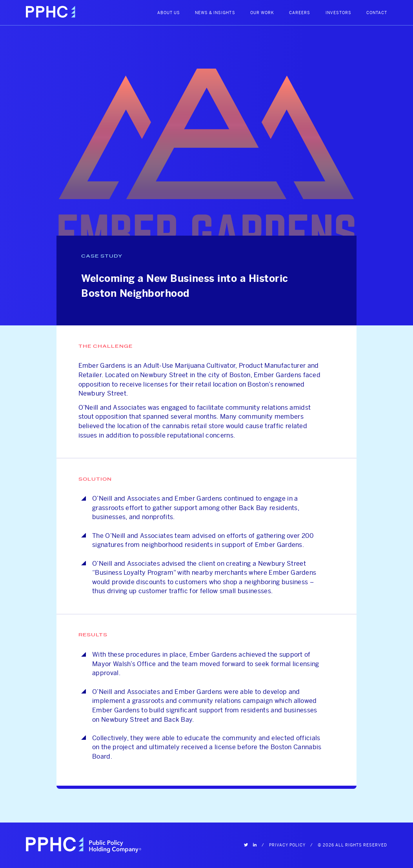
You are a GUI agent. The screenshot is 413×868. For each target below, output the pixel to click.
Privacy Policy (287, 845)
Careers (300, 13)
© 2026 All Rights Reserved (353, 845)
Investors (338, 13)
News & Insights (215, 13)
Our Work (262, 13)
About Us (169, 13)
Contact (377, 13)
